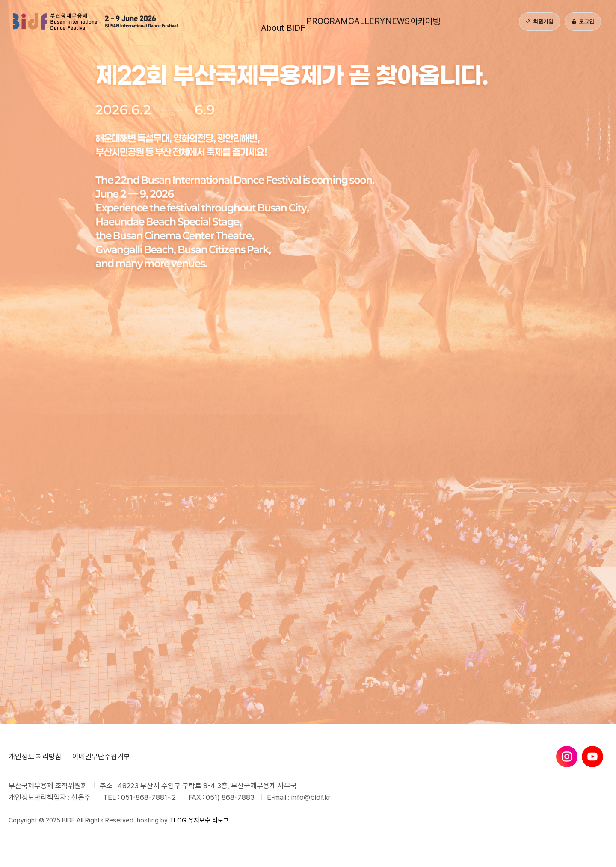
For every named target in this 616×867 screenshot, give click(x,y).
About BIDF (248, 21)
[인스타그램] (567, 757)
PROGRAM (306, 21)
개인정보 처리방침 (35, 757)
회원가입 (540, 21)
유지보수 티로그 (209, 820)
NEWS (411, 21)
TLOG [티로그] (178, 820)
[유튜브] (592, 757)
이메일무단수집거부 (101, 757)
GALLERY (363, 21)
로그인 (583, 21)
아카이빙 (457, 21)
